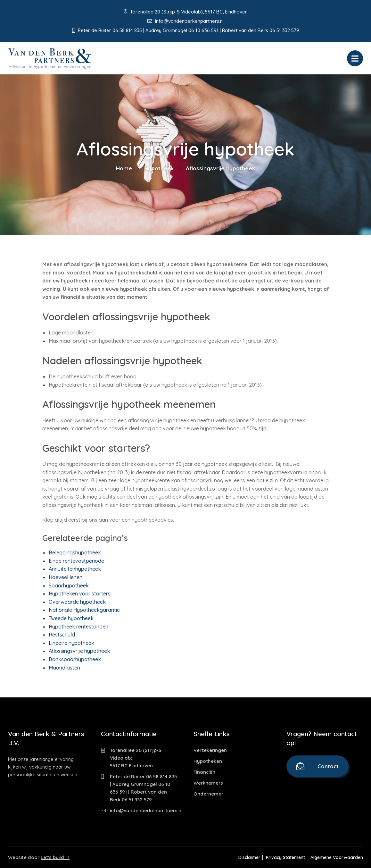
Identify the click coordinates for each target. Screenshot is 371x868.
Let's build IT (55, 857)
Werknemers (208, 783)
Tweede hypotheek (71, 618)
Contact (317, 766)
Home (124, 168)
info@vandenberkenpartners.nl (185, 21)
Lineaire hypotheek (71, 643)
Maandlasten (64, 668)
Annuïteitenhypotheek (75, 569)
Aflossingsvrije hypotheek (79, 651)
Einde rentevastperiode (76, 561)
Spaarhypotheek (69, 586)
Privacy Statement (283, 857)
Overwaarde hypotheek (77, 602)
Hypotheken (208, 761)
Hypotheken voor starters (80, 594)
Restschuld (62, 635)
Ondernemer (208, 794)
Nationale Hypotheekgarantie (84, 610)
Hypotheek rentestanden (78, 627)
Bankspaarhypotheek (75, 659)
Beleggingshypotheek (75, 552)
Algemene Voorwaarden (337, 857)
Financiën (204, 772)
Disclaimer (245, 857)
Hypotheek (159, 168)
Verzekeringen (210, 750)
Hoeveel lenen (66, 577)
